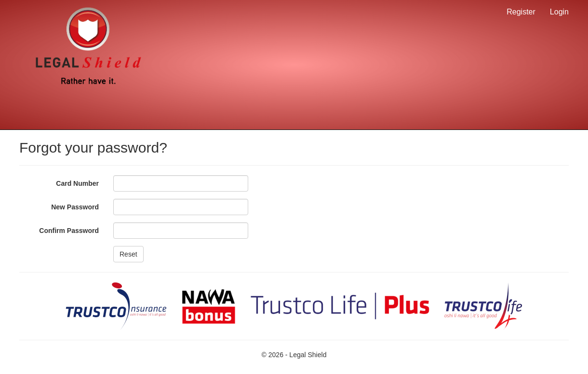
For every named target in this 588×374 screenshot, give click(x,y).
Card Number (77, 183)
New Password (75, 207)
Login (559, 12)
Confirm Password (69, 231)
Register (521, 12)
